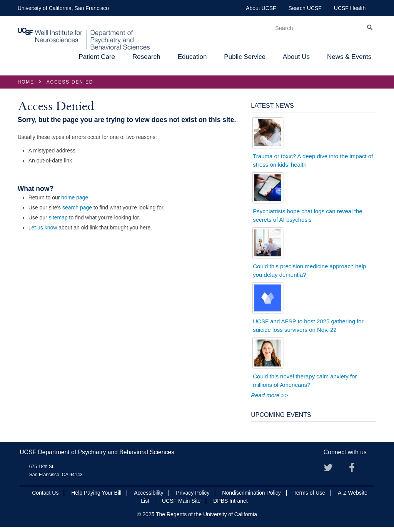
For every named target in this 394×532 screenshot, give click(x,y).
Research (146, 57)
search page (77, 207)
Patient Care (97, 57)
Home (26, 82)
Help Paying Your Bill (96, 493)
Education (192, 57)
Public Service (245, 57)
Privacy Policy (193, 493)
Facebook (357, 470)
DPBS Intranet (230, 501)
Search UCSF (305, 8)
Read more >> (269, 395)
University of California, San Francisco (63, 8)
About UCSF (261, 8)
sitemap (58, 217)
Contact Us (45, 493)
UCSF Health (350, 8)
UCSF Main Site (181, 501)
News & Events (349, 57)
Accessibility (149, 493)
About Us (296, 57)
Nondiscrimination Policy (251, 493)
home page (75, 197)
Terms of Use (309, 493)
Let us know (43, 228)
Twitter (331, 470)
